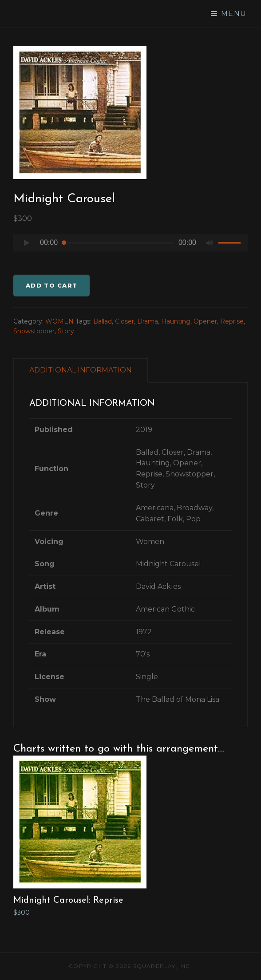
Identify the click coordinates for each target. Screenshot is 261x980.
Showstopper (34, 331)
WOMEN (59, 321)
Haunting (176, 321)
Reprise (232, 321)
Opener (205, 321)
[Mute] (210, 243)
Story (66, 331)
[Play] (27, 243)
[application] (130, 245)
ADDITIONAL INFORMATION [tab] (81, 370)
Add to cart (51, 285)
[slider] (118, 243)
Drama (148, 321)
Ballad (103, 321)
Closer (125, 321)
